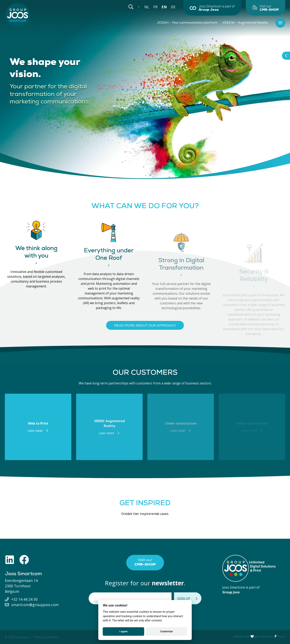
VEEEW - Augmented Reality (245, 23)
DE (173, 7)
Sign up (188, 599)
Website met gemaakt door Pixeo (259, 637)
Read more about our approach (145, 326)
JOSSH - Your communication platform (187, 23)
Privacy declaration (46, 637)
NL (147, 7)
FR (155, 7)
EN (164, 7)
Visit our (145, 563)
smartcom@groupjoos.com (35, 605)
